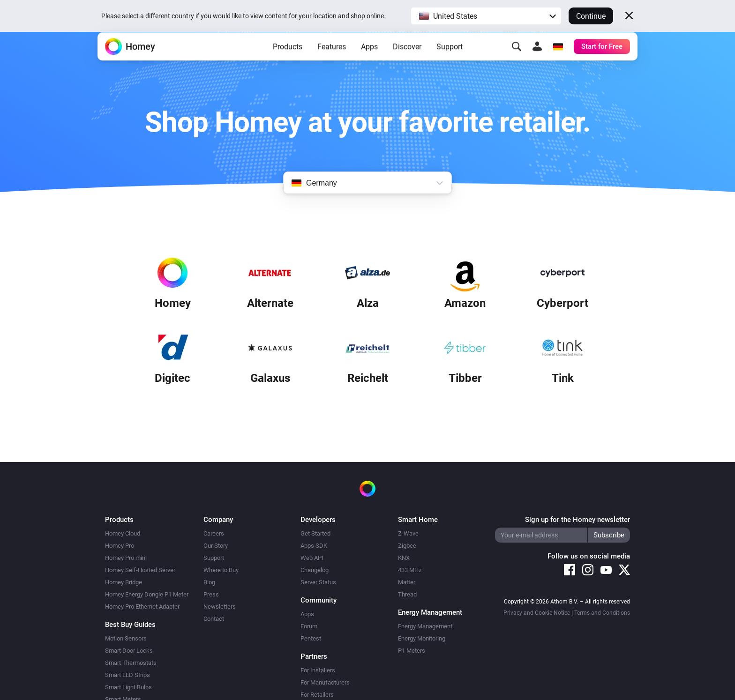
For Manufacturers (325, 682)
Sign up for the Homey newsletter (577, 520)
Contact (214, 619)
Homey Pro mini (126, 558)
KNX (404, 558)
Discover (407, 61)
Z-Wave (408, 533)
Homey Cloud (123, 533)
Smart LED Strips (127, 675)
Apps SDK (314, 546)
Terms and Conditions (602, 613)
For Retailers (317, 695)
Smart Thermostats (131, 663)
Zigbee (407, 546)
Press (211, 594)
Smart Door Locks (129, 651)
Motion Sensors (126, 638)
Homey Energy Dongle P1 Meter (147, 594)
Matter (407, 582)
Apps (369, 61)
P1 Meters (412, 651)
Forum (309, 626)
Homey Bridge (124, 582)
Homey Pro (120, 546)
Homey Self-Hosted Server (140, 570)
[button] (486, 16)
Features (332, 61)
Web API (312, 558)
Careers (214, 533)
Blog (209, 582)
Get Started (315, 533)
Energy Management (425, 626)
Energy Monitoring (422, 638)
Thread (407, 594)
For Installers (318, 670)
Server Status (318, 582)
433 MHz (410, 570)
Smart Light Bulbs (128, 687)
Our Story (216, 546)
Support (450, 61)
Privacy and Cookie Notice (537, 613)
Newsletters (220, 607)
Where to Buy (221, 570)
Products (288, 61)
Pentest (311, 638)
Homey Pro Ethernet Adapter (142, 607)
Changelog (315, 570)
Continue (591, 16)
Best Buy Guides (130, 625)
